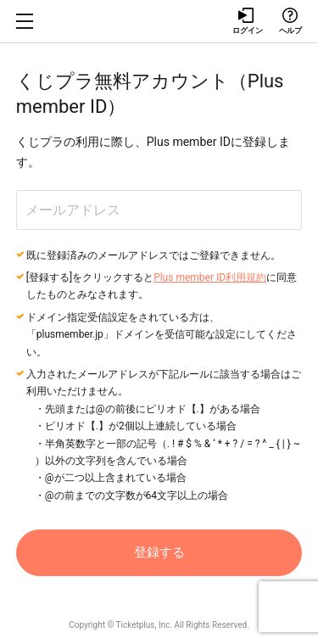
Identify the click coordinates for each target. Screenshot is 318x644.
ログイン (247, 21)
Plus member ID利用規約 (210, 277)
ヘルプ (290, 21)
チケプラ (159, 21)
